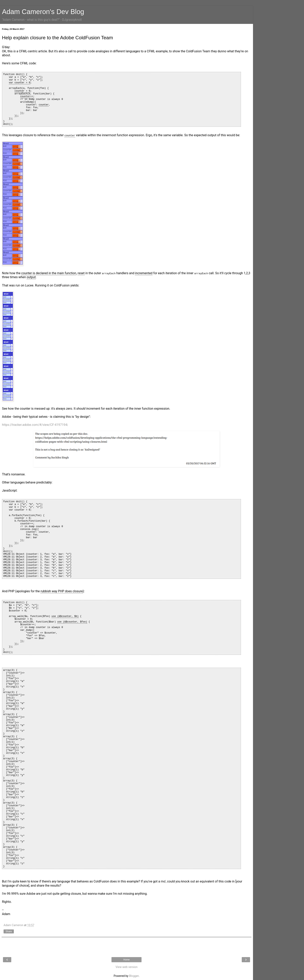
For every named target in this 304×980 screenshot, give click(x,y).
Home (127, 960)
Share (9, 931)
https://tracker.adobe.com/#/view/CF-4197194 (34, 425)
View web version (126, 967)
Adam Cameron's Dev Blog (43, 12)
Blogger (134, 976)
